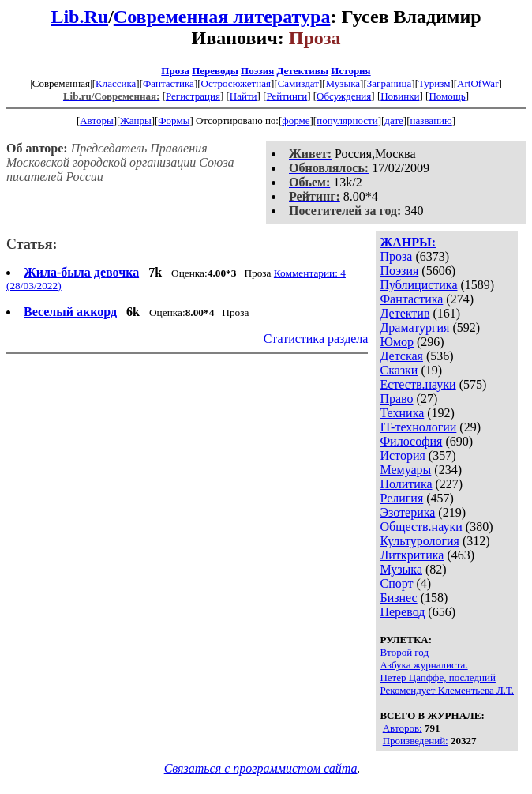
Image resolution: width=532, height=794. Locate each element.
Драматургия (414, 327)
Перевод (402, 612)
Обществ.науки (421, 527)
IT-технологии (418, 427)
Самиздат (298, 83)
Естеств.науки (418, 384)
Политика (406, 484)
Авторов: (403, 728)
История (350, 71)
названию (431, 120)
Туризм (434, 83)
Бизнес (398, 598)
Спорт (396, 583)
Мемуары (405, 470)
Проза (175, 71)
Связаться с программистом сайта (261, 768)
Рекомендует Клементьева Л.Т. (447, 690)
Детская (401, 356)
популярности (347, 120)
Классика (116, 83)
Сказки (399, 370)
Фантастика (169, 83)
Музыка (343, 83)
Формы (174, 120)
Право (396, 399)
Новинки (400, 96)
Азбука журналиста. (423, 665)
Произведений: (416, 741)
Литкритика (412, 555)
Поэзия (257, 71)
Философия (411, 441)
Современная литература (222, 17)
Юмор (397, 342)
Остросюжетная (236, 83)
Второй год (404, 652)
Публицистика (418, 285)
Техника (402, 413)
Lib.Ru (79, 17)
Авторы (96, 120)
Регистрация (193, 96)
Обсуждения (344, 96)
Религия (401, 498)
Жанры (135, 120)
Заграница (390, 83)
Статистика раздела (316, 339)
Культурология (419, 541)
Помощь (447, 96)
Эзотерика (407, 512)
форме (296, 120)
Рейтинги (287, 96)
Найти (244, 96)
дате (394, 120)
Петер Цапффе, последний (437, 677)
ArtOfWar (478, 83)
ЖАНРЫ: (408, 242)
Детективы (302, 71)
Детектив (405, 313)
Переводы (215, 71)
